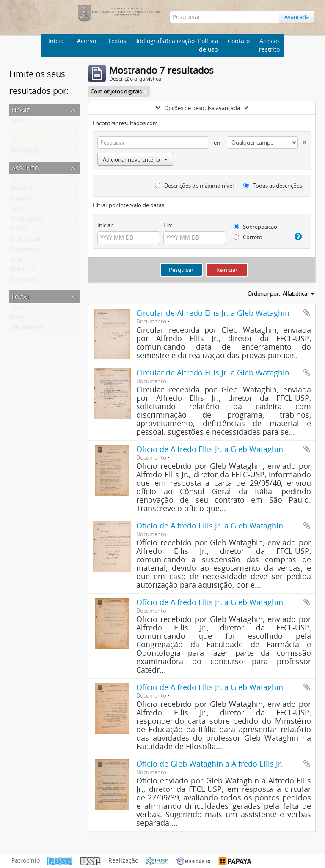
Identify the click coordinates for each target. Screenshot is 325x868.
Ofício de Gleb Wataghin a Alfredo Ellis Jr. (210, 764)
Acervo (87, 41)
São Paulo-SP (28, 329)
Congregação (28, 220)
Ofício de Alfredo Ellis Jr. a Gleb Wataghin (210, 449)
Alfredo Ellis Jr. (28, 132)
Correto (248, 237)
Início (56, 41)
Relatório (22, 190)
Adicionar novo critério (135, 159)
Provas (20, 230)
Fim (168, 225)
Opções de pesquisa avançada (202, 108)
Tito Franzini (26, 152)
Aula (17, 261)
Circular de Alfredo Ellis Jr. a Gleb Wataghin (213, 313)
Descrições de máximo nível (194, 186)
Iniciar (105, 225)
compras (22, 200)
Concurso (23, 281)
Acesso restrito (269, 45)
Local (21, 296)
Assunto (26, 167)
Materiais (23, 271)
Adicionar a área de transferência (307, 313)
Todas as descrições (273, 186)
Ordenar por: (264, 293)
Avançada (297, 17)
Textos (117, 41)
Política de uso (208, 45)
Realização (179, 41)
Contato (239, 41)
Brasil (18, 319)
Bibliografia (148, 41)
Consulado (25, 251)
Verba (18, 210)
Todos (19, 122)
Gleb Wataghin (29, 142)
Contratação (27, 241)
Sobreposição (255, 227)
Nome (21, 109)
